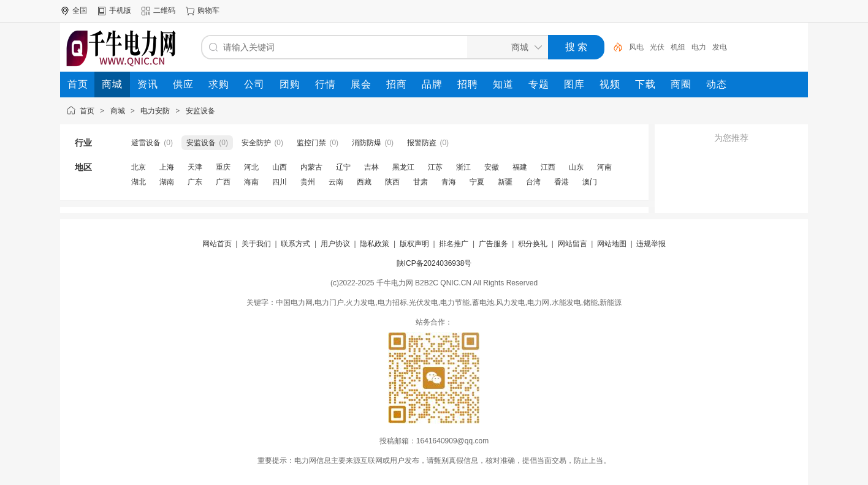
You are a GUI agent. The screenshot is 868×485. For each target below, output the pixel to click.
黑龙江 (403, 167)
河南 (604, 167)
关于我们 (256, 244)
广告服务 (493, 244)
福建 (520, 167)
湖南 (167, 182)
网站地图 (612, 244)
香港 (562, 182)
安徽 (492, 167)
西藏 (364, 182)
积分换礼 (533, 244)
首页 (87, 111)
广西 (223, 182)
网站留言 (573, 244)
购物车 (208, 10)
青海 (449, 182)
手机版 (120, 10)
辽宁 (343, 167)
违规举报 (651, 244)
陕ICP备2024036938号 (434, 263)
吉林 (371, 167)
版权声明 (414, 244)
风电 (636, 47)
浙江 (463, 167)
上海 (167, 167)
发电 (720, 47)
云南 (336, 182)
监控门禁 (311, 143)
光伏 (657, 47)
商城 (118, 111)
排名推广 (454, 244)
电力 (699, 47)
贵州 (308, 182)
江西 (548, 167)
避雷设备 (146, 143)
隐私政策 (375, 244)
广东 (195, 182)
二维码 (164, 10)
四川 (280, 182)
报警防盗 (422, 143)
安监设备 (200, 111)
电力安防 (155, 111)
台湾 (533, 182)
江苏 (435, 167)
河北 (251, 167)
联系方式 (295, 244)
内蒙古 (311, 167)
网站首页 (217, 244)
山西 (280, 167)
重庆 (223, 167)
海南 (251, 182)
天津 (195, 167)
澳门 (590, 182)
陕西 (392, 182)
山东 (576, 167)
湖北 (139, 182)
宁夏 (477, 182)
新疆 (505, 182)
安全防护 (256, 143)
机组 (678, 47)
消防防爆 (367, 143)
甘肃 (421, 182)
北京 (139, 167)
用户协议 (335, 244)
